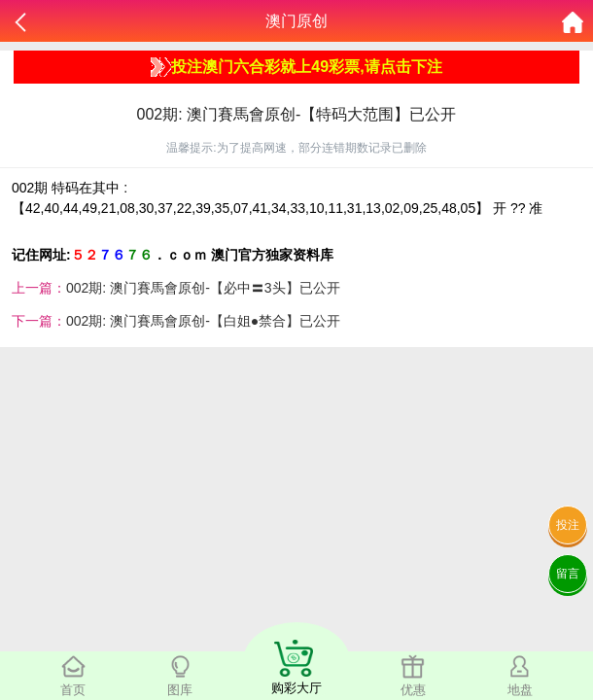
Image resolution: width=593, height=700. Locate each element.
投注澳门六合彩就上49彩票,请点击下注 (296, 67)
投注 (568, 525)
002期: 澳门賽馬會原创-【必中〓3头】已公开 (203, 288)
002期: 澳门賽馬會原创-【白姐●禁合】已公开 (203, 321)
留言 (568, 574)
